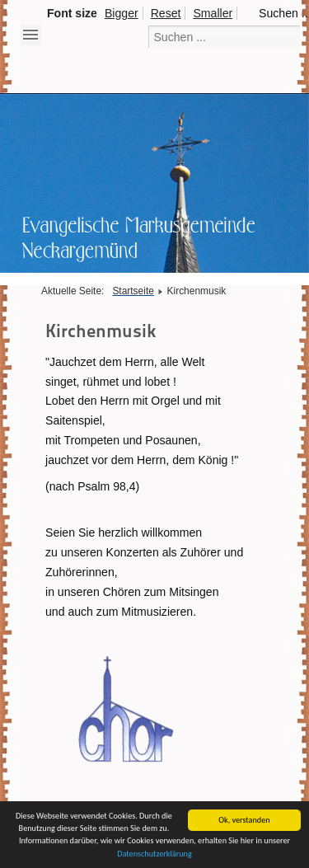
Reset (166, 13)
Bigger (122, 13)
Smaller (213, 13)
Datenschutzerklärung (154, 854)
